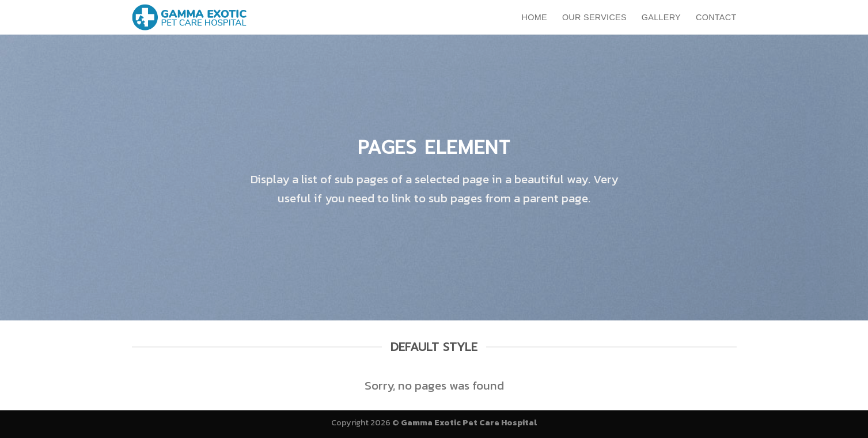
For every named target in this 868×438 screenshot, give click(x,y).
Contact (716, 17)
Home (535, 17)
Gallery (661, 17)
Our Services (594, 17)
